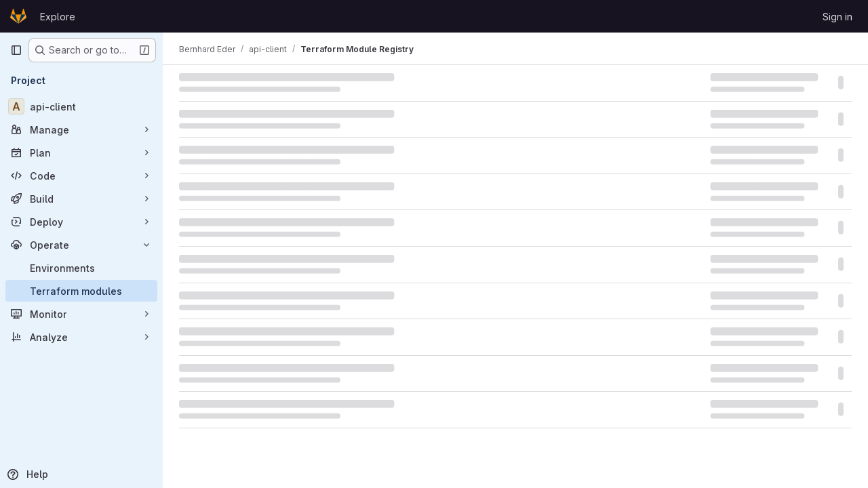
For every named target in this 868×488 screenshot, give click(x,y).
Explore (58, 17)
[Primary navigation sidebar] (16, 50)
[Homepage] (18, 16)
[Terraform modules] (81, 291)
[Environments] (81, 268)
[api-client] (81, 106)
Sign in (837, 17)
